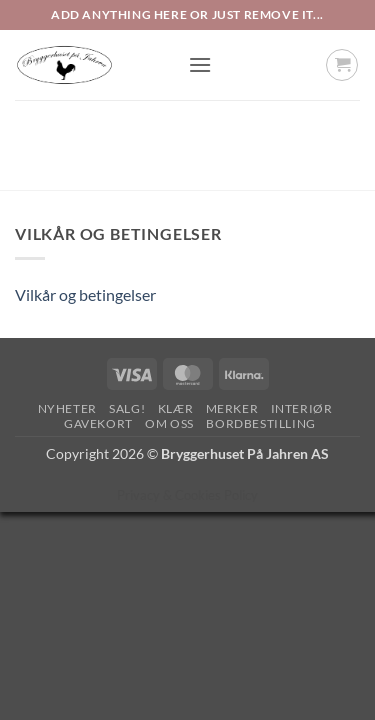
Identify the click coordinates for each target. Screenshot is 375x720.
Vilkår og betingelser (85, 294)
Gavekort (98, 423)
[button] (200, 64)
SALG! (127, 408)
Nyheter (67, 408)
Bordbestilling (261, 423)
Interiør (302, 408)
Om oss (169, 423)
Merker (232, 408)
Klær (175, 408)
